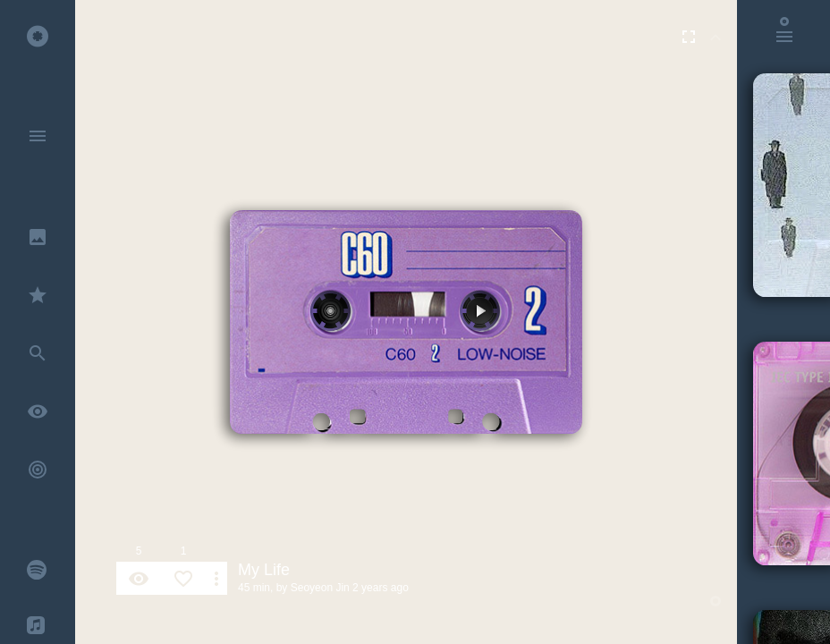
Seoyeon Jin (320, 588)
